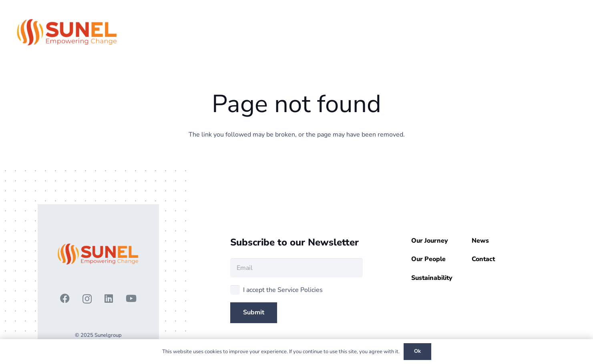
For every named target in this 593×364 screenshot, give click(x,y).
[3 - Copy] (67, 32)
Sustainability (432, 278)
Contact (483, 259)
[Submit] (254, 313)
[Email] (297, 268)
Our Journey (430, 241)
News (480, 241)
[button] (545, 32)
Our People (428, 259)
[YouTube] (131, 298)
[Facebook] (65, 298)
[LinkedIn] (109, 298)
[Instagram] (87, 299)
